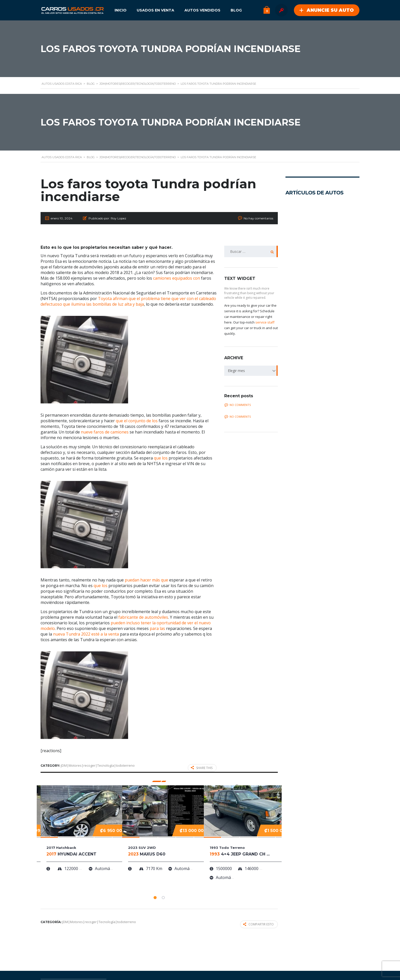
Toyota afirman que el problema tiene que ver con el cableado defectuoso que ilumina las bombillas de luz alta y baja (128, 301)
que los (161, 458)
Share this (202, 768)
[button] (155, 898)
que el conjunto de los (137, 421)
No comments (238, 405)
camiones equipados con (177, 278)
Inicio (121, 10)
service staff (265, 322)
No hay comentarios (258, 218)
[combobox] (251, 371)
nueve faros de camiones (105, 432)
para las (157, 628)
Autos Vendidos (202, 10)
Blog (236, 10)
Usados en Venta (155, 10)
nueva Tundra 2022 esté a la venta (86, 634)
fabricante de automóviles (143, 617)
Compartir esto (258, 924)
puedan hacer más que (146, 580)
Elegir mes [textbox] (236, 371)
